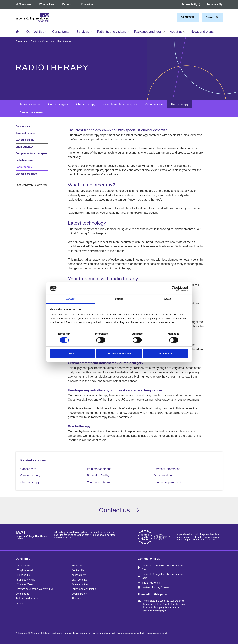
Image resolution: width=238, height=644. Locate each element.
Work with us (47, 4)
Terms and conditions (84, 589)
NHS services (23, 4)
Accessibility (79, 575)
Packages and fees (148, 32)
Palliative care (154, 104)
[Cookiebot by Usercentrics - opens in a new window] (174, 288)
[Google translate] (215, 4)
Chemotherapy (86, 104)
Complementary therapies (120, 104)
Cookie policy (79, 594)
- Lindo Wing (23, 575)
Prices (19, 603)
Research (68, 4)
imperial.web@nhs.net (156, 633)
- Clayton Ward (24, 570)
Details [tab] (119, 299)
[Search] (217, 17)
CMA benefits (79, 580)
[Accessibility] (192, 4)
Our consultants (164, 476)
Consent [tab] (70, 299)
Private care (22, 41)
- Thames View (24, 584)
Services (83, 32)
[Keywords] (210, 17)
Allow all (166, 353)
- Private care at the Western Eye (35, 589)
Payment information (167, 469)
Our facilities (35, 32)
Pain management (99, 469)
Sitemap (76, 598)
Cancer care (48, 41)
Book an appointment (167, 482)
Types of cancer (30, 104)
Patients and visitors (112, 32)
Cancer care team (31, 112)
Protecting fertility (98, 476)
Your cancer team (98, 482)
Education (87, 4)
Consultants (61, 32)
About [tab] (168, 299)
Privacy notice (80, 584)
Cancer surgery (58, 104)
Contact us (188, 17)
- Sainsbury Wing (25, 580)
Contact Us (78, 570)
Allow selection (119, 353)
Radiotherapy (180, 104)
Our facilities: (23, 566)
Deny (72, 353)
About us (176, 32)
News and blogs (202, 32)
